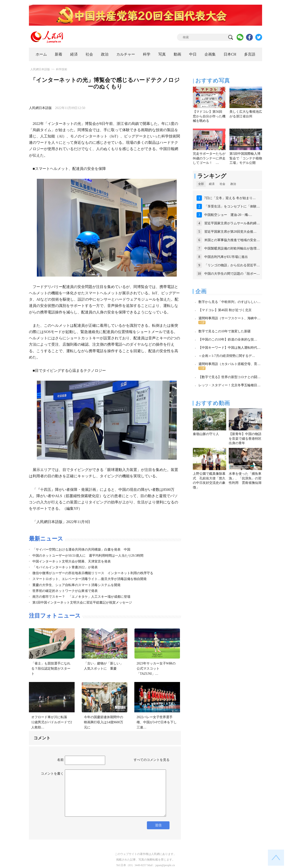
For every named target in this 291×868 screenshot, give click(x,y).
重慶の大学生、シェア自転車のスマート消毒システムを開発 (76, 585)
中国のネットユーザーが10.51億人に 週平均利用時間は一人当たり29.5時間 (88, 556)
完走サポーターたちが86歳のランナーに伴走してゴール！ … (209, 158)
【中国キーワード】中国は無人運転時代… (229, 348)
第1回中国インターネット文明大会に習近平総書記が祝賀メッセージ (82, 603)
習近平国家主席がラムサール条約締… (232, 223)
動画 (177, 54)
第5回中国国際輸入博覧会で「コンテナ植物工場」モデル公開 (246, 158)
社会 (89, 54)
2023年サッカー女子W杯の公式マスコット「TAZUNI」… (156, 668)
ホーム (41, 54)
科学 (147, 54)
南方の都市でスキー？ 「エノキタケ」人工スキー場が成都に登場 (81, 597)
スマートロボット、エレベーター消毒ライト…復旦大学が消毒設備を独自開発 (90, 579)
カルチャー (126, 54)
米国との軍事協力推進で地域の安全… (232, 240)
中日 (193, 54)
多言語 (250, 54)
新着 (59, 54)
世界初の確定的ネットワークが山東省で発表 (65, 591)
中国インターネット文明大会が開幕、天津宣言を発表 (72, 561)
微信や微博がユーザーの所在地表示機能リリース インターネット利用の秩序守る (93, 573)
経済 (74, 54)
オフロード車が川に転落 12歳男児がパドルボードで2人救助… (52, 722)
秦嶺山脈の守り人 (206, 434)
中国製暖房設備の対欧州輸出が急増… (232, 248)
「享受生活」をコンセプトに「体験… (232, 206)
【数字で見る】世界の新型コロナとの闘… (229, 377)
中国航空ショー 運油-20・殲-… (228, 215)
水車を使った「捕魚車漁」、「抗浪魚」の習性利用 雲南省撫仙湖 (245, 478)
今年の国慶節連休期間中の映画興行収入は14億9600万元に (104, 722)
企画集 (210, 54)
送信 (158, 825)
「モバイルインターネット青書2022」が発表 (65, 567)
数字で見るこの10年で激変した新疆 (225, 331)
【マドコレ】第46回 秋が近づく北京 (225, 310)
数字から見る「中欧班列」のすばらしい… (229, 302)
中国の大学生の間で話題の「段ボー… (232, 274)
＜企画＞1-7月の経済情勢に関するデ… (227, 356)
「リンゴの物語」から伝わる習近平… (232, 265)
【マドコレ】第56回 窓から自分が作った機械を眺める (209, 116)
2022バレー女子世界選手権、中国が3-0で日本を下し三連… (157, 722)
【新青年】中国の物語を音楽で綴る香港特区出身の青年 (245, 439)
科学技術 (62, 69)
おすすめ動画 (213, 403)
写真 (162, 54)
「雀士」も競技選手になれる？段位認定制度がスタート (51, 668)
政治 (105, 54)
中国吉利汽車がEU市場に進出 (226, 257)
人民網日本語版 (40, 69)
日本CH (230, 54)
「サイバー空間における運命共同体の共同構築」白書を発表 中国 (81, 550)
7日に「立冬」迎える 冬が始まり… (230, 198)
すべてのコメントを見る (152, 760)
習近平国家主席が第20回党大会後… (230, 232)
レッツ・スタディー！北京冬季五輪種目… (229, 385)
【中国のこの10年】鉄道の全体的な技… (228, 339)
